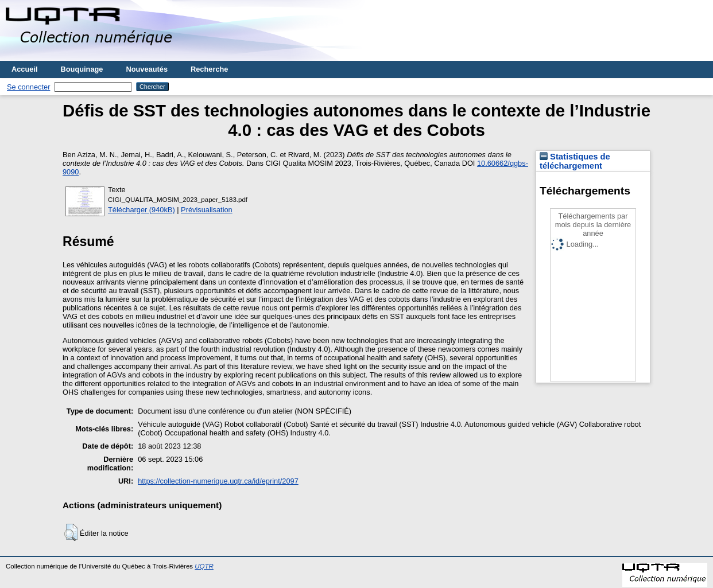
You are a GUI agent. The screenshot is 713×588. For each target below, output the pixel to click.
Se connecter (28, 87)
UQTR (204, 566)
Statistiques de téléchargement (575, 161)
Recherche (209, 69)
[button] (71, 532)
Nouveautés (147, 69)
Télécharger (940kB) (142, 210)
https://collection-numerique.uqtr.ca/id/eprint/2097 (218, 481)
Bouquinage (82, 69)
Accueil (25, 69)
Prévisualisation (207, 210)
